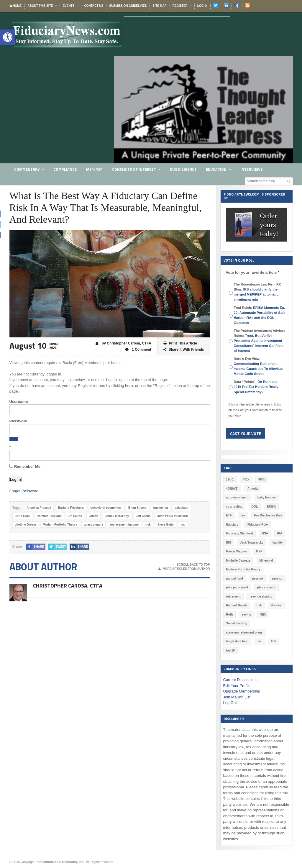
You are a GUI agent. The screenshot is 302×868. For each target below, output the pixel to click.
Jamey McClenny (117, 516)
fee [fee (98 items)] (243, 515)
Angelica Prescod (39, 508)
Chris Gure (22, 516)
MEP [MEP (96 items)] (259, 551)
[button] (8, 37)
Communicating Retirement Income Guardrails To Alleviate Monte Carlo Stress (258, 369)
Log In (202, 6)
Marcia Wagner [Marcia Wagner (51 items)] (237, 551)
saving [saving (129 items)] (247, 615)
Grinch (93, 516)
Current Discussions (240, 680)
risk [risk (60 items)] (259, 605)
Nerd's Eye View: (258, 366)
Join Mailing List (237, 697)
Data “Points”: (260, 387)
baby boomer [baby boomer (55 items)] (267, 497)
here (129, 386)
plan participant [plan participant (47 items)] (237, 587)
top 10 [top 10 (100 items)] (230, 650)
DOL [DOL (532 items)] (255, 507)
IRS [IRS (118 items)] (229, 543)
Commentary (29, 170)
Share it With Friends (184, 350)
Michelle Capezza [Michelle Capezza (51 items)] (238, 561)
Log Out (230, 703)
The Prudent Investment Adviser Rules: (260, 341)
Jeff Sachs (143, 516)
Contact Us (94, 6)
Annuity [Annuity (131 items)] (253, 489)
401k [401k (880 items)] (246, 479)
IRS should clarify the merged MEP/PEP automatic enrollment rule (256, 294)
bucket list (160, 508)
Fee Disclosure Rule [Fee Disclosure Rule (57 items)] (268, 515)
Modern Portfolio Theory (60, 525)
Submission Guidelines (128, 6)
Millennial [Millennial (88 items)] (266, 561)
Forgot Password (24, 491)
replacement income (124, 525)
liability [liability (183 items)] (278, 543)
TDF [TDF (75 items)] (274, 641)
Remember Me (25, 466)
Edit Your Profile (237, 686)
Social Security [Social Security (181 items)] (237, 623)
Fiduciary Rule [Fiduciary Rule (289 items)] (258, 525)
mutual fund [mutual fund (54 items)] (235, 579)
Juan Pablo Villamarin (173, 516)
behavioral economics (106, 508)
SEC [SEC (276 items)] (263, 615)
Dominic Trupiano (49, 516)
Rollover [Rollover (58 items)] (277, 605)
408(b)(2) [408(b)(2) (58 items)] (232, 489)
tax (182, 525)
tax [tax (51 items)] (260, 641)
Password (18, 421)
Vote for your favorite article (253, 272)
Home (16, 6)
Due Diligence (184, 169)
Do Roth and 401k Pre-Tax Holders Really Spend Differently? (260, 387)
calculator (181, 508)
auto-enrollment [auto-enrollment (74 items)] (237, 497)
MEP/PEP (95, 169)
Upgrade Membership (242, 691)
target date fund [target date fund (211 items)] (237, 641)
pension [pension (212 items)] (278, 579)
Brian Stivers (137, 508)
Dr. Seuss (75, 516)
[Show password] (14, 439)
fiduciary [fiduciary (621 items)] (232, 525)
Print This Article (180, 343)
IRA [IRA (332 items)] (279, 533)
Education (219, 170)
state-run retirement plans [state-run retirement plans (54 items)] (244, 632)
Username (19, 402)
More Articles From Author (184, 569)
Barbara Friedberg (71, 508)
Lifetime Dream (25, 525)
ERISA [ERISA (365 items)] (271, 507)
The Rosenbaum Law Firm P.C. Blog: (258, 292)
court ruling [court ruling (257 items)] (234, 507)
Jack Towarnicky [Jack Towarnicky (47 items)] (252, 543)
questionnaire (93, 525)
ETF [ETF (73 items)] (229, 515)
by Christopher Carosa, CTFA (124, 343)
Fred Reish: (260, 315)
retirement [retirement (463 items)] (233, 597)
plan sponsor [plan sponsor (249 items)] (266, 587)
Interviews (252, 169)
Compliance (65, 169)
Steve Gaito (165, 525)
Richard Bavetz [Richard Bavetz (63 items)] (237, 605)
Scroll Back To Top (191, 565)
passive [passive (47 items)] (257, 579)
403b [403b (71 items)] (262, 479)
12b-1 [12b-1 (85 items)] (230, 479)
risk (148, 525)
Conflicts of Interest (137, 170)
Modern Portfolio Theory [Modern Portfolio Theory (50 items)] (243, 569)
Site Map (159, 6)
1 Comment (138, 350)
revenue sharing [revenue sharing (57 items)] (261, 597)
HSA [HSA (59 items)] (265, 533)
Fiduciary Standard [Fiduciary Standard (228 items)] (240, 533)
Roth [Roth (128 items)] (230, 615)
